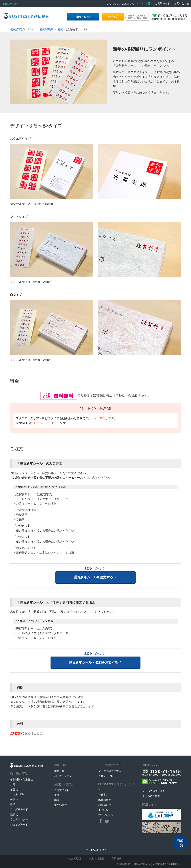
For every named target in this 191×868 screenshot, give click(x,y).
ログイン (144, 3)
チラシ (14, 799)
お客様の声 (105, 805)
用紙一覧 (59, 771)
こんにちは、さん (120, 3)
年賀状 (14, 789)
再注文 (113, 17)
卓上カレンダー (19, 819)
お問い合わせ (182, 3)
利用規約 (116, 859)
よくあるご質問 (151, 796)
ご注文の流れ (62, 790)
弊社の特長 (105, 800)
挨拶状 (14, 814)
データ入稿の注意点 (110, 771)
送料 (57, 795)
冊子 (13, 804)
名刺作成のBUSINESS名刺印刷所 (32, 29)
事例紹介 (103, 810)
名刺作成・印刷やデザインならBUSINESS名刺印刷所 (150, 864)
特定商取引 (75, 859)
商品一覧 (83, 17)
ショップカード (19, 824)
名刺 (60, 29)
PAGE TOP (95, 850)
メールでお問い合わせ (155, 791)
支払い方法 (61, 805)
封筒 (13, 784)
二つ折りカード (19, 809)
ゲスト (125, 3)
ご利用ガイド (162, 3)
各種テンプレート (108, 776)
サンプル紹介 (106, 815)
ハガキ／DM (17, 794)
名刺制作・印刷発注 (22, 779)
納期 (57, 800)
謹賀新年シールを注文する (95, 577)
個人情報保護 (96, 859)
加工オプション (63, 776)
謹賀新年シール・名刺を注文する (95, 662)
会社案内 (103, 795)
